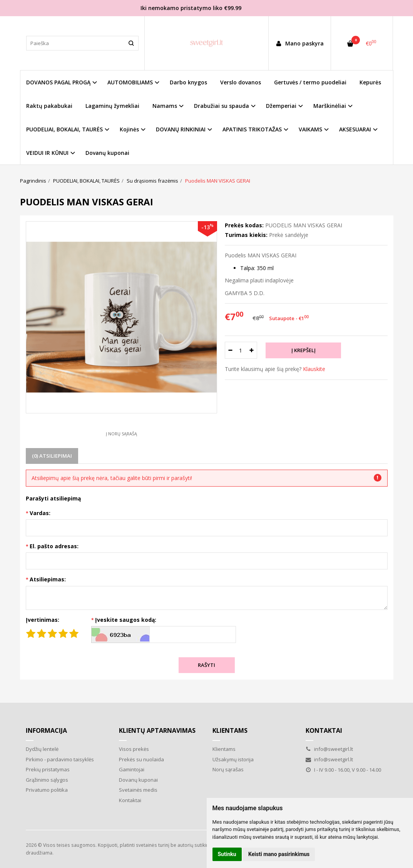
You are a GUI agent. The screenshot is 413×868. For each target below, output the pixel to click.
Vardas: (40, 513)
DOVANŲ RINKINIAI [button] (181, 129)
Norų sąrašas (228, 769)
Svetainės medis (138, 790)
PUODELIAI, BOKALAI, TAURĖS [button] (64, 129)
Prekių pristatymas (48, 769)
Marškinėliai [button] (330, 106)
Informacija (46, 730)
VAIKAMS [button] (310, 129)
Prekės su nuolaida (141, 759)
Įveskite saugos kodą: (126, 620)
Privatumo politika (47, 790)
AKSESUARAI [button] (355, 129)
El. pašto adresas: (54, 546)
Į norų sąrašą (121, 434)
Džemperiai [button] (281, 106)
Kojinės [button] (129, 129)
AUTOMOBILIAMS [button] (130, 82)
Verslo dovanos (241, 82)
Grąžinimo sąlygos (47, 780)
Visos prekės (134, 749)
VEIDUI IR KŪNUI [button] (47, 153)
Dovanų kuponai (107, 153)
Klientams (230, 730)
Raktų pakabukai (49, 106)
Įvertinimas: (43, 620)
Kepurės (370, 82)
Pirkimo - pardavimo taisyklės (60, 759)
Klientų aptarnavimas (157, 730)
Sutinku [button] (227, 854)
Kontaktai (130, 800)
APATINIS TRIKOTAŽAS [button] (252, 129)
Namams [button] (165, 106)
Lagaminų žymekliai (112, 106)
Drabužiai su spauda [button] (222, 106)
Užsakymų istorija (233, 759)
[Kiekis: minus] (230, 350)
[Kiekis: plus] (252, 350)
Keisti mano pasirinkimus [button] (279, 854)
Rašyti (206, 665)
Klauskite (314, 369)
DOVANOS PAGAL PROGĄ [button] (58, 82)
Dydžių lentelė (42, 749)
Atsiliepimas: (48, 579)
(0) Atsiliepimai (52, 456)
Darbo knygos (188, 82)
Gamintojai (132, 769)
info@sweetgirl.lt (329, 749)
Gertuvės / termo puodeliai (310, 82)
